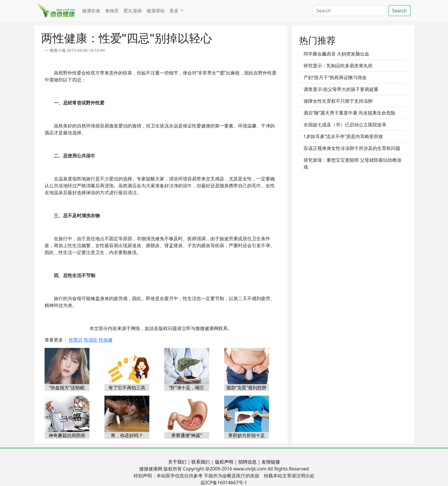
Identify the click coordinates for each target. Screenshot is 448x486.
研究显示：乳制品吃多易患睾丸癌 (338, 66)
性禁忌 (76, 340)
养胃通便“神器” (187, 435)
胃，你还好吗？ (127, 435)
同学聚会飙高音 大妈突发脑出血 (336, 54)
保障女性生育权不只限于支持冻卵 (338, 101)
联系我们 (201, 462)
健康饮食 (91, 11)
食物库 (112, 11)
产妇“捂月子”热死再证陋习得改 (335, 77)
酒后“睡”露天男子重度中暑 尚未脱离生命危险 (350, 113)
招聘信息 (247, 462)
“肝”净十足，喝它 (187, 388)
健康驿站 (156, 11)
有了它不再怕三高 (127, 388)
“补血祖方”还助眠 (67, 388)
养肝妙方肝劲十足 (247, 435)
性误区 (91, 340)
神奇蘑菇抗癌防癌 (67, 435)
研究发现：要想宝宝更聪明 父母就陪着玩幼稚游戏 (352, 163)
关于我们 (177, 462)
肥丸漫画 (133, 11)
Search (400, 11)
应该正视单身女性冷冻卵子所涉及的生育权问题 (352, 148)
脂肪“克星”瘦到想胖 (247, 388)
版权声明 (224, 462)
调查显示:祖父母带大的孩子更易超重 (341, 89)
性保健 (106, 340)
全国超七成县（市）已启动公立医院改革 (345, 125)
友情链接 (271, 462)
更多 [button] (175, 11)
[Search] (349, 11)
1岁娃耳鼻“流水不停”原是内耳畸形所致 (343, 136)
